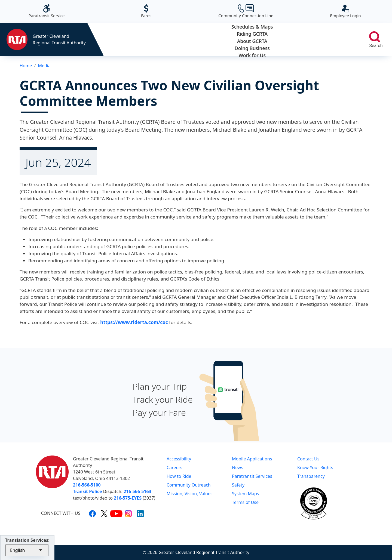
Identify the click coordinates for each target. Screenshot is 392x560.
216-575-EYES (128, 498)
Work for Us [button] (332, 39)
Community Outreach (189, 485)
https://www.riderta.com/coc (134, 322)
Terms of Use (245, 502)
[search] (375, 37)
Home (26, 66)
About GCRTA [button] (230, 39)
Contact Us (308, 459)
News (238, 467)
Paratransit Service (47, 11)
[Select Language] (27, 550)
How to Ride (179, 476)
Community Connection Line (246, 11)
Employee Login (345, 11)
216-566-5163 (137, 491)
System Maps (246, 494)
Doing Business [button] (281, 39)
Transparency (311, 476)
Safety (238, 485)
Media (44, 66)
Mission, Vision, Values (190, 494)
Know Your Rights (315, 467)
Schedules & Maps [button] (129, 39)
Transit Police (87, 491)
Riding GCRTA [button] (180, 39)
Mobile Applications (252, 459)
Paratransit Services (252, 476)
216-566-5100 (87, 485)
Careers (174, 467)
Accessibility (179, 459)
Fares (146, 11)
